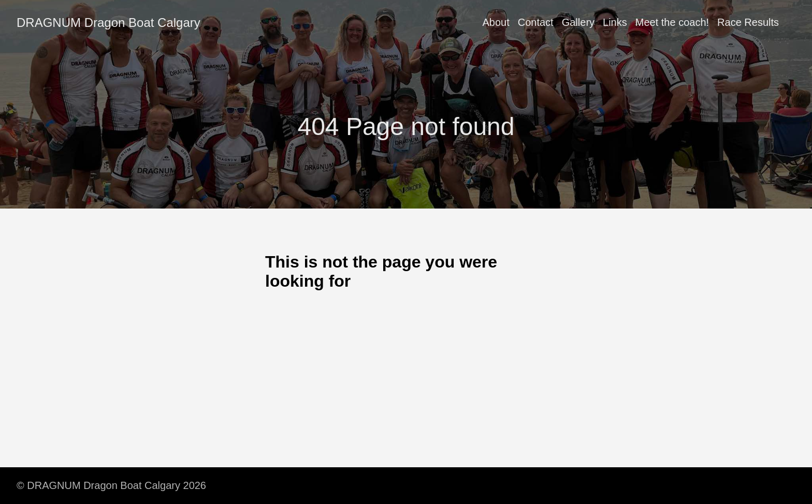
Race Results (748, 22)
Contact (536, 22)
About (496, 22)
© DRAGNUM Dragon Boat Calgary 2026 (111, 485)
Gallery (578, 22)
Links (615, 22)
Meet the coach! (672, 22)
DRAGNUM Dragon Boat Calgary (108, 23)
